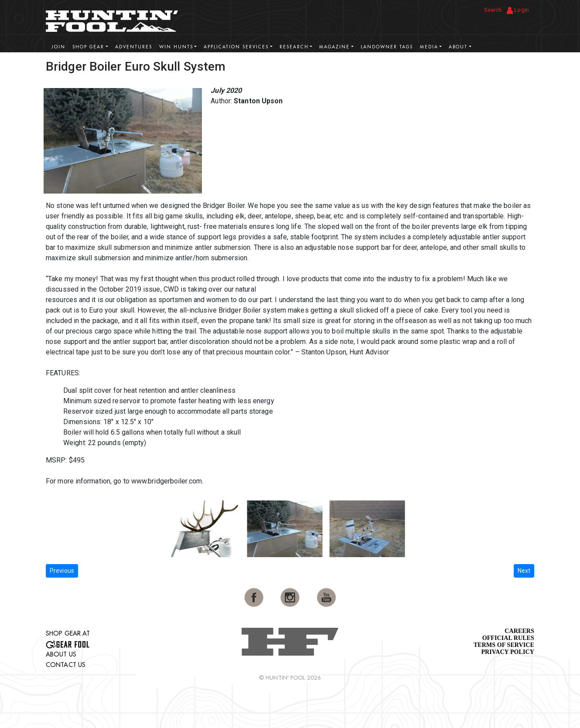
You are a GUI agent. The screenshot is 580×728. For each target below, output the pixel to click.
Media (429, 47)
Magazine (334, 47)
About (458, 47)
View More (508, 65)
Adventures (134, 47)
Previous (62, 571)
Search (493, 10)
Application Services (236, 47)
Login (518, 10)
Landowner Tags (387, 47)
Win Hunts (176, 47)
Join (58, 47)
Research (294, 47)
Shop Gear (88, 47)
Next (524, 571)
